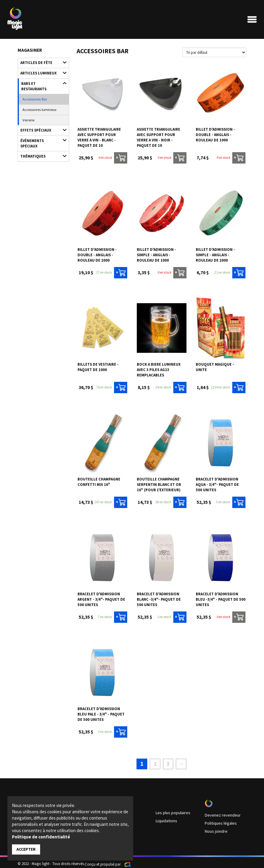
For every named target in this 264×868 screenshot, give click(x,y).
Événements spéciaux (41, 127)
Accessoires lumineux (37, 99)
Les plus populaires (171, 810)
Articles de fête (41, 62)
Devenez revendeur (220, 812)
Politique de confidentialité (41, 837)
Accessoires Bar (33, 90)
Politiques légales (219, 820)
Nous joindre (215, 827)
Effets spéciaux (41, 118)
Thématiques (41, 136)
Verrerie (28, 109)
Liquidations (166, 817)
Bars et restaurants (41, 81)
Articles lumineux (41, 71)
